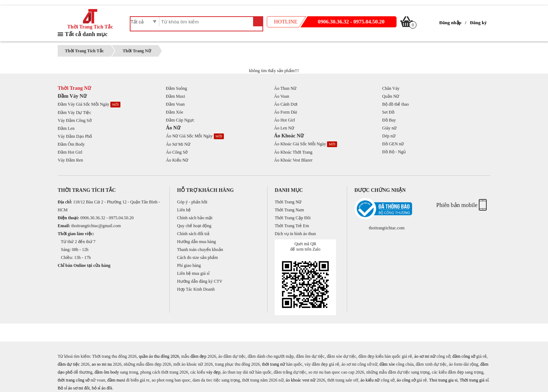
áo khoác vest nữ (301, 380)
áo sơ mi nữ (425, 356)
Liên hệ (184, 210)
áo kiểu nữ (370, 380)
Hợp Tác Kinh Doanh (196, 289)
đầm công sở (464, 356)
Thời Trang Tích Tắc (90, 24)
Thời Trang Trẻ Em (292, 226)
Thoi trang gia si (443, 380)
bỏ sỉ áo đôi (102, 388)
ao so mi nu (102, 364)
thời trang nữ (274, 364)
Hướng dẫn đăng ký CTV (200, 281)
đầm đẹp (198, 356)
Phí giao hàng (189, 265)
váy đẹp (213, 372)
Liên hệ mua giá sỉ (193, 273)
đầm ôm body (107, 372)
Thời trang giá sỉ (474, 380)
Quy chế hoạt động (194, 226)
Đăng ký (478, 23)
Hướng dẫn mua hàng (196, 242)
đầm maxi (116, 380)
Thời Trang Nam (289, 210)
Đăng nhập (450, 23)
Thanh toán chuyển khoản (200, 250)
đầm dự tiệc (69, 364)
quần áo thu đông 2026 (159, 356)
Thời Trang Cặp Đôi (293, 218)
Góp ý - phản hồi (192, 202)
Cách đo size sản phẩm (197, 257)
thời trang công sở (74, 380)
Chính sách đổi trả (193, 234)
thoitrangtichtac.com (387, 228)
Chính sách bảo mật (195, 218)
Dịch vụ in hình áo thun (295, 234)
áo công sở (406, 380)
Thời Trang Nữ (137, 51)
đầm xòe (387, 364)
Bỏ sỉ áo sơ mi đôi (74, 388)
